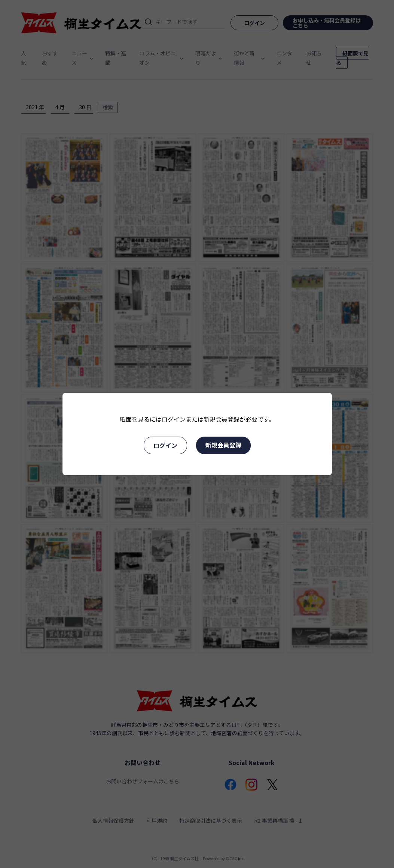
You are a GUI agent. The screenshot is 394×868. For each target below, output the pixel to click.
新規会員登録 (223, 445)
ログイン (165, 445)
